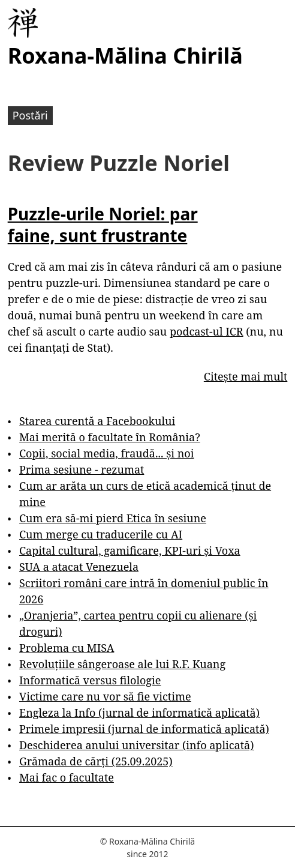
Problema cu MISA (67, 648)
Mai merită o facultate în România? (110, 437)
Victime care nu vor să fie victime (105, 696)
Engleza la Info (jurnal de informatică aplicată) (139, 713)
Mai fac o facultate (67, 777)
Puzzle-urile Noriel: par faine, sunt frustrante (103, 225)
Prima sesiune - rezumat (82, 469)
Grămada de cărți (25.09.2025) (96, 761)
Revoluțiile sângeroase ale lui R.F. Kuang (122, 664)
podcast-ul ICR (207, 331)
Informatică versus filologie (90, 680)
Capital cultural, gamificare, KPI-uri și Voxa (130, 550)
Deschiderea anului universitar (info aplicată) (136, 745)
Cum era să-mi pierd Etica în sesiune (113, 518)
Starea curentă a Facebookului (97, 421)
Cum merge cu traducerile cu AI (101, 534)
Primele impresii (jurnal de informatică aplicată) (144, 729)
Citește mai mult (246, 376)
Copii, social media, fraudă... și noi (106, 453)
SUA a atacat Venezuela (79, 567)
